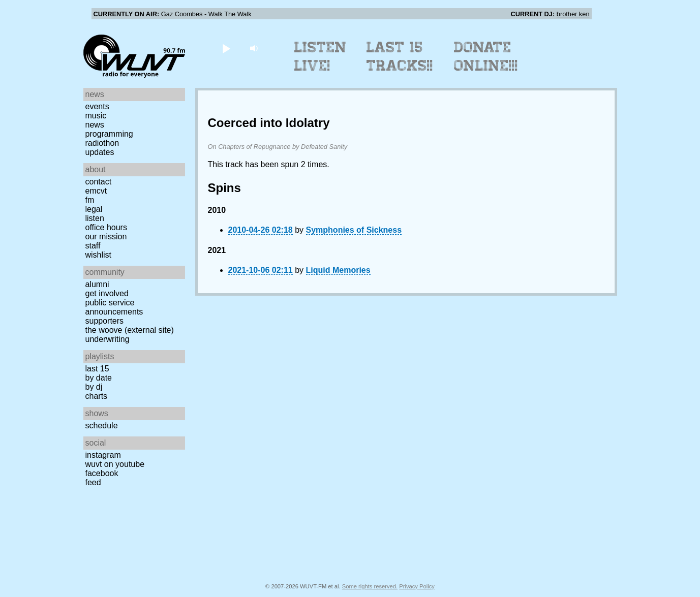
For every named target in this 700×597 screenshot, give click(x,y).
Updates (100, 152)
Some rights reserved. (370, 586)
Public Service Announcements (114, 307)
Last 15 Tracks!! (400, 56)
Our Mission (106, 237)
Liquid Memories (338, 270)
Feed (93, 482)
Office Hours (106, 227)
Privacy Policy (417, 586)
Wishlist (99, 255)
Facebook (102, 473)
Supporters (105, 321)
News (95, 125)
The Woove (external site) (130, 330)
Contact (99, 182)
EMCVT (96, 191)
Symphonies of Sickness (354, 230)
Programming (109, 134)
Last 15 (97, 369)
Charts (97, 396)
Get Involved (107, 293)
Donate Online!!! (486, 56)
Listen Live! (321, 56)
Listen (95, 218)
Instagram (103, 455)
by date (99, 378)
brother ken (573, 14)
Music (96, 116)
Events (97, 106)
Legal (94, 209)
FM (90, 200)
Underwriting (108, 339)
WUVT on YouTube (115, 464)
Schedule (102, 426)
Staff (93, 246)
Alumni (97, 284)
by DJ (94, 387)
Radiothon (102, 143)
